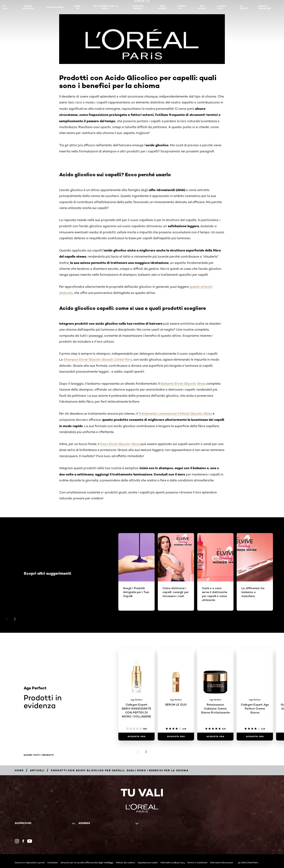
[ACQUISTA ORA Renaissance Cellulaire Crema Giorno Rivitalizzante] (215, 737)
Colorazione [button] (55, 7)
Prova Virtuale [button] (28, 7)
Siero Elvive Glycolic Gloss (120, 444)
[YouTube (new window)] (30, 841)
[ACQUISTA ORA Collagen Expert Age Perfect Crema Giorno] (255, 737)
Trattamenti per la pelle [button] (106, 7)
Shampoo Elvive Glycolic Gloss (87, 359)
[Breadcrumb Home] (19, 770)
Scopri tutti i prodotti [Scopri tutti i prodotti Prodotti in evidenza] (39, 755)
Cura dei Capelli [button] (138, 7)
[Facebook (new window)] (23, 841)
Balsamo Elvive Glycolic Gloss (183, 384)
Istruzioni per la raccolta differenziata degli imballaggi (87, 862)
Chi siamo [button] (202, 7)
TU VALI (6, 7)
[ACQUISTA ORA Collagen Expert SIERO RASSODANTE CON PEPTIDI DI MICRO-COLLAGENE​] (136, 737)
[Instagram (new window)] (17, 841)
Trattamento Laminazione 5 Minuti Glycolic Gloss (175, 414)
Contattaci (53, 862)
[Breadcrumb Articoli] (37, 770)
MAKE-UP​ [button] (78, 7)
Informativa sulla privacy (173, 862)
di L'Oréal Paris (121, 359)
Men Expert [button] (163, 7)
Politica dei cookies (126, 862)
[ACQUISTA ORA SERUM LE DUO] (176, 737)
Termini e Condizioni (197, 862)
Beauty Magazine (265, 7)
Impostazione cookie (148, 862)
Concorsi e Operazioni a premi (30, 862)
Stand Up (182, 7)
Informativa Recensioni (221, 862)
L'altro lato (222, 7)
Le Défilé (244, 7)
